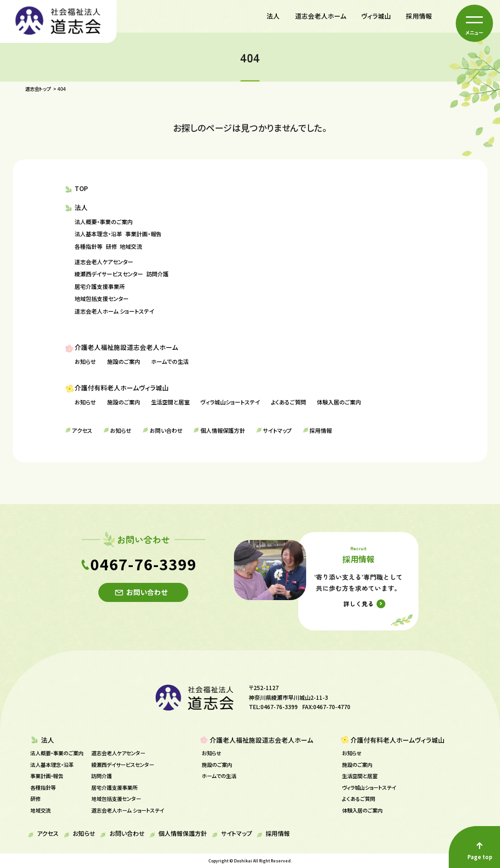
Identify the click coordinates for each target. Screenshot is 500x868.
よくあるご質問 (288, 402)
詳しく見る (359, 604)
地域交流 (131, 246)
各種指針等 (89, 246)
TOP (81, 188)
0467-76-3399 (144, 564)
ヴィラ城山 (376, 16)
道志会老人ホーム (321, 16)
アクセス (82, 430)
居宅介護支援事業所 (100, 286)
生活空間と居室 (170, 402)
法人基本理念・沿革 (98, 234)
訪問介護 (158, 274)
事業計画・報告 (144, 234)
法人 (273, 16)
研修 (111, 246)
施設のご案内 (124, 361)
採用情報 (419, 16)
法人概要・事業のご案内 (104, 222)
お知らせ (85, 361)
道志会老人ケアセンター (104, 262)
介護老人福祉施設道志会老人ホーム (126, 347)
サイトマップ (277, 430)
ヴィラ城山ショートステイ (230, 402)
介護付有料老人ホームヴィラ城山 (122, 388)
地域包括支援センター (102, 298)
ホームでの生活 (170, 361)
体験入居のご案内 (339, 402)
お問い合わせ (166, 430)
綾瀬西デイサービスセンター (109, 274)
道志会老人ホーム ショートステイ (114, 311)
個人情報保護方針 (223, 430)
